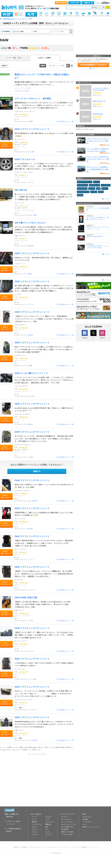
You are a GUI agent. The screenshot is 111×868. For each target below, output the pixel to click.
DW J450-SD (21, 190)
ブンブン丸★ (32, 679)
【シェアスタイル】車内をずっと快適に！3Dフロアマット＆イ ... (98, 218)
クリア (51, 31)
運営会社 (16, 847)
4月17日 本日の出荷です (95, 236)
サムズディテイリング (85, 182)
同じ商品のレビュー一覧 (66, 122)
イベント (34, 817)
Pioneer (27, 91)
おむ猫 (30, 366)
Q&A (47, 827)
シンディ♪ (31, 559)
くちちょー (32, 590)
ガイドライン (67, 847)
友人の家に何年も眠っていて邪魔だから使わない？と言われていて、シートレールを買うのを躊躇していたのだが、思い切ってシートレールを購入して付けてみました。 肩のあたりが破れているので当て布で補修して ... (44, 288)
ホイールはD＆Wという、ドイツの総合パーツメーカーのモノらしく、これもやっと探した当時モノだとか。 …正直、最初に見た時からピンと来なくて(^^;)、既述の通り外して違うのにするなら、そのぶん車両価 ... (44, 166)
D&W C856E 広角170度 (26, 598)
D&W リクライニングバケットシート (32, 129)
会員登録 (85, 819)
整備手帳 (9, 831)
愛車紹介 (34, 822)
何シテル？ (49, 817)
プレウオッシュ (94, 185)
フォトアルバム (37, 824)
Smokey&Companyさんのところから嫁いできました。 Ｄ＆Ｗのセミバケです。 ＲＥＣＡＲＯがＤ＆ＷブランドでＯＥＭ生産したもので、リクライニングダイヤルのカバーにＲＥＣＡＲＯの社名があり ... (44, 724)
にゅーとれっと (33, 710)
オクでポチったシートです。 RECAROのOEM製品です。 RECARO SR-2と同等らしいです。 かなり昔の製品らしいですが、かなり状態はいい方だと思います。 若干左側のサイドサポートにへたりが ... (44, 439)
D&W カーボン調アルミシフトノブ (31, 373)
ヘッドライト (106, 185)
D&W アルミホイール (25, 159)
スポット (34, 827)
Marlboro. (30, 424)
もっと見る (106, 199)
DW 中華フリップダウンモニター (30, 223)
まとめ (47, 832)
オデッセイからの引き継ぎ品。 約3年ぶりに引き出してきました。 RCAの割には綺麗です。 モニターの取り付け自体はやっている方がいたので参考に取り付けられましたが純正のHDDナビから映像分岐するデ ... (43, 230)
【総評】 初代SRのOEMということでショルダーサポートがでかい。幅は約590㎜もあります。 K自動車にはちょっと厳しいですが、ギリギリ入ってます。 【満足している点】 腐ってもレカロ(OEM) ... (44, 543)
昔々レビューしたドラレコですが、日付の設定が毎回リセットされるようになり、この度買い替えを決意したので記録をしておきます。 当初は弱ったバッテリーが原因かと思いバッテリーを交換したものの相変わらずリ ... (43, 197)
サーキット (35, 834)
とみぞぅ (31, 651)
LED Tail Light (98, 114)
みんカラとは (87, 817)
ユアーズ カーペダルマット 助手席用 (33, 99)
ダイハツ (97, 182)
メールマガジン (87, 822)
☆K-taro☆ (31, 457)
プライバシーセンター (53, 847)
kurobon (30, 335)
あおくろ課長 (33, 215)
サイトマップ (93, 847)
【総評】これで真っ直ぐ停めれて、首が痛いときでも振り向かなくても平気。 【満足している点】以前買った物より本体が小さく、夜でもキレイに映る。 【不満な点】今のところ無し (43, 604)
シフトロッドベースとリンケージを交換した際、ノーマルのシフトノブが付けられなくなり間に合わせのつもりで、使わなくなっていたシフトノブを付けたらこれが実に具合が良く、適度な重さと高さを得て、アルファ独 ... (44, 380)
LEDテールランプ (99, 101)
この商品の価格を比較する (6, 145)
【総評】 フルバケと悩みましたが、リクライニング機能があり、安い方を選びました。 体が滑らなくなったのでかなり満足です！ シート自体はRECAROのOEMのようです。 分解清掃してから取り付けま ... (44, 574)
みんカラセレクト (67, 819)
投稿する (37, 471)
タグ (47, 829)
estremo (101, 192)
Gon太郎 (30, 529)
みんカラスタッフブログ (69, 824)
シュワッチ (31, 182)
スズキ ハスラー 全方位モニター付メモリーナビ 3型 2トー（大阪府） (98, 159)
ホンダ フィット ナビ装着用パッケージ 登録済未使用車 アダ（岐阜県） (98, 169)
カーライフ (49, 834)
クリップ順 (60, 66)
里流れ (30, 274)
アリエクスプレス (83, 192)
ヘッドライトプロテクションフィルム (101, 89)
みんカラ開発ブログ (67, 827)
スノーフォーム (82, 185)
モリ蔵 (31, 621)
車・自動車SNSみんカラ (8, 19)
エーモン (94, 192)
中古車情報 (64, 829)
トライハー (31, 304)
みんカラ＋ (64, 817)
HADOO (80, 195)
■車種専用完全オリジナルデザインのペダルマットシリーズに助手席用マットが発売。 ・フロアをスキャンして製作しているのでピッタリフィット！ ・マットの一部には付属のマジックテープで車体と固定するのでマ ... (44, 105)
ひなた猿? (31, 152)
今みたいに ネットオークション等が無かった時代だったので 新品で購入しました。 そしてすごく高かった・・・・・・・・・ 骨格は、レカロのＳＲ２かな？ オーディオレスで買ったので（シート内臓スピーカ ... (43, 694)
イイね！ (34, 832)
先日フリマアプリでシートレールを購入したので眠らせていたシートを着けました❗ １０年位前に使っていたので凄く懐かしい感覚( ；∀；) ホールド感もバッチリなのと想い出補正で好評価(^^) (44, 349)
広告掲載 (83, 847)
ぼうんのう (31, 396)
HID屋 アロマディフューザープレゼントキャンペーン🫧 (98, 228)
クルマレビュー (50, 822)
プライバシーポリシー (37, 847)
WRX (98, 188)
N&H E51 (31, 246)
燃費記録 (48, 824)
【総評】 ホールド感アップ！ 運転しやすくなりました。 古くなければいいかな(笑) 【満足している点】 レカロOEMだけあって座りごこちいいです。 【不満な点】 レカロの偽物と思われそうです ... (44, 635)
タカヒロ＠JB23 (32, 740)
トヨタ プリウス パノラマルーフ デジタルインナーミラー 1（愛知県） (98, 141)
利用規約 (24, 847)
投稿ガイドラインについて (91, 827)
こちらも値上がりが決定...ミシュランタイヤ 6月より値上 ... (98, 247)
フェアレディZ (82, 188)
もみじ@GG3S (33, 501)
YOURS (30, 122)
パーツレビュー (22, 19)
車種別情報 (9, 817)
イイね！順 (51, 66)
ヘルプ (98, 3)
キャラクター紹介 (67, 834)
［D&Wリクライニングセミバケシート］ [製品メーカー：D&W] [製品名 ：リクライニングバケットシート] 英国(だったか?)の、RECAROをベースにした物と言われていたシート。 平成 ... (44, 319)
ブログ (34, 819)
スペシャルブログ (67, 822)
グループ (34, 829)
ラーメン (105, 188)
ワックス (92, 188)
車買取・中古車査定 (67, 832)
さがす (47, 819)
